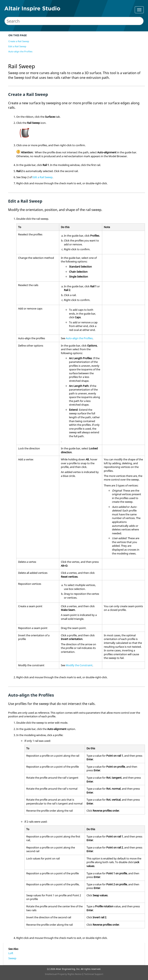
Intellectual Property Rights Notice (63, 974)
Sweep (12, 958)
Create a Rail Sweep (19, 41)
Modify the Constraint (79, 665)
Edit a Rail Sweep (17, 46)
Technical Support (94, 974)
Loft (11, 953)
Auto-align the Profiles (20, 51)
